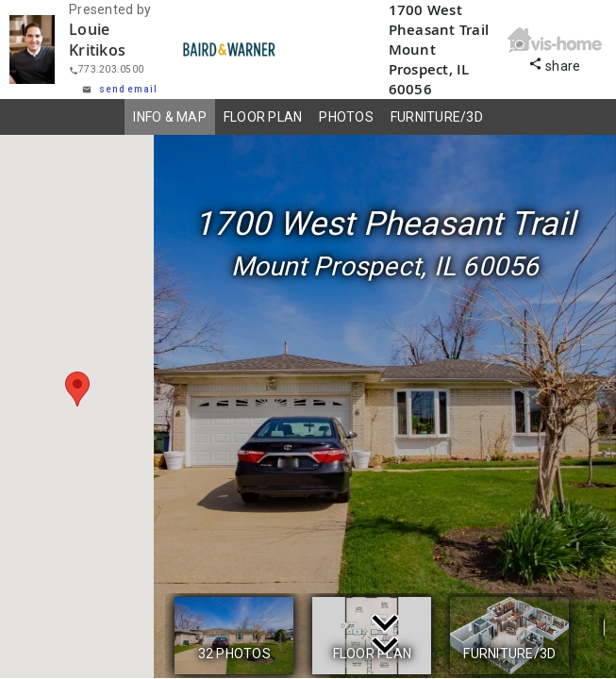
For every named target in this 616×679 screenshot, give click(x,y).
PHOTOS (346, 117)
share (555, 64)
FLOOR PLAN (263, 117)
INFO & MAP (170, 117)
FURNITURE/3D (437, 117)
